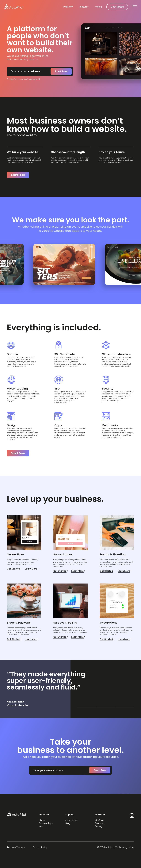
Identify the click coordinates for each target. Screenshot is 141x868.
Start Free (61, 71)
